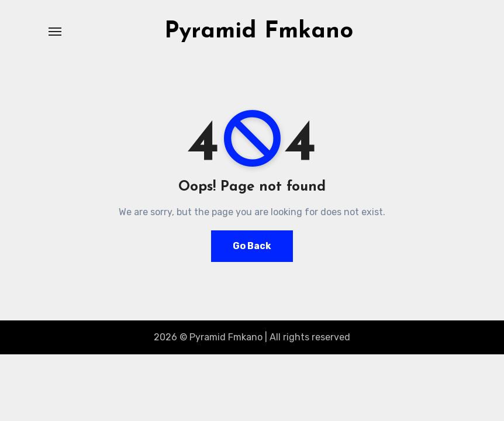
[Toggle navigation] (55, 32)
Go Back (252, 246)
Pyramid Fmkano (259, 32)
